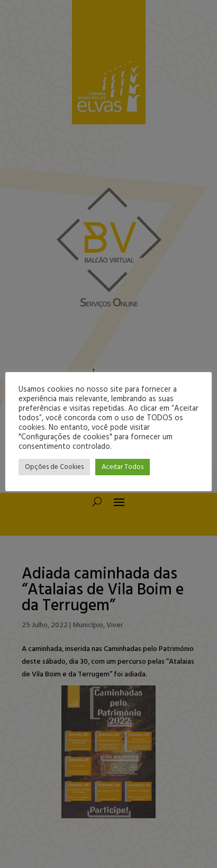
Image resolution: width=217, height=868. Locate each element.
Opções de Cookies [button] (54, 467)
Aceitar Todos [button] (123, 467)
